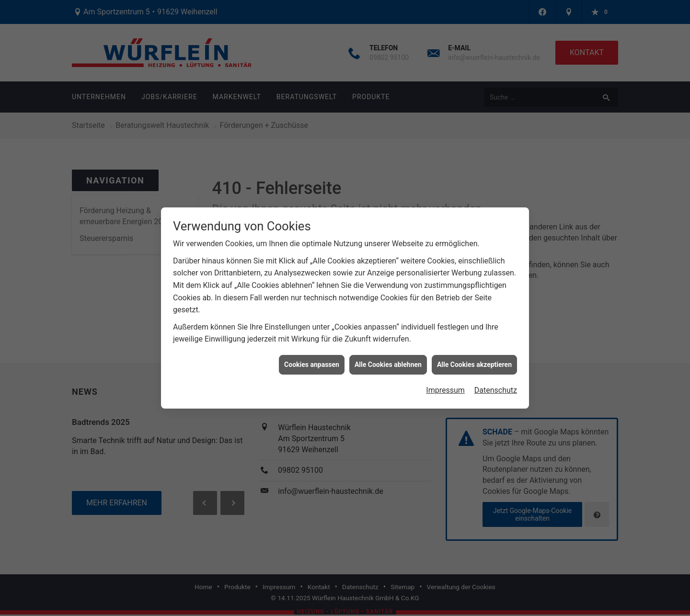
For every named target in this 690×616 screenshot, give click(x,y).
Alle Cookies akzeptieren (474, 359)
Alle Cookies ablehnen (388, 359)
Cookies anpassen (312, 359)
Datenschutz (496, 385)
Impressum (445, 385)
